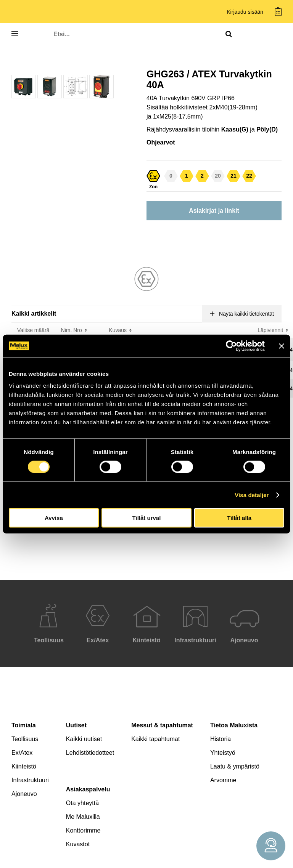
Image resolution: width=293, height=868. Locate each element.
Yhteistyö (223, 753)
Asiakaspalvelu (88, 789)
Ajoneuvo (24, 794)
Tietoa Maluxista (234, 725)
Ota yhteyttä (82, 803)
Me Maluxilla (83, 817)
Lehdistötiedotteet (90, 753)
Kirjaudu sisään (245, 12)
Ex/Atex (22, 753)
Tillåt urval (147, 518)
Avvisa (54, 518)
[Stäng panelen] (282, 346)
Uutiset (76, 725)
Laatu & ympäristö (235, 766)
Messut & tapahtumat (162, 725)
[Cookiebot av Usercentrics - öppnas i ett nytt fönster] (231, 346)
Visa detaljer (252, 495)
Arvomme (223, 780)
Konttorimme (83, 830)
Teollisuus (25, 739)
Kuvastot (78, 844)
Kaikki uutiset (84, 739)
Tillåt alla (239, 518)
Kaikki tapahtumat (155, 739)
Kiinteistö (24, 766)
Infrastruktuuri (30, 780)
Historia (221, 739)
